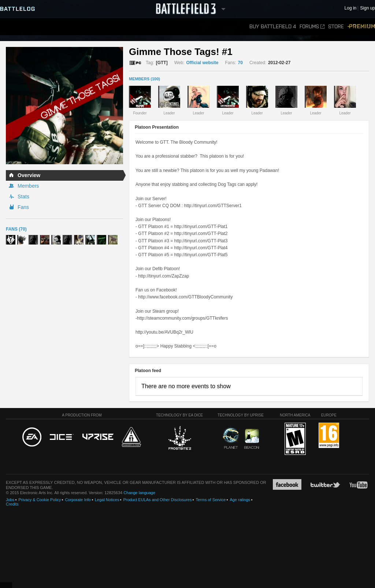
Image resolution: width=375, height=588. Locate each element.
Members (28, 186)
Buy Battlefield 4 (273, 27)
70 (240, 63)
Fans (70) (16, 229)
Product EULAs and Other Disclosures (157, 500)
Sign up (367, 8)
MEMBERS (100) (144, 79)
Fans (23, 207)
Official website (202, 63)
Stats (23, 196)
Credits (12, 504)
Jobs (10, 500)
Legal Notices (107, 500)
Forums (312, 27)
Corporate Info (78, 500)
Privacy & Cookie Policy (40, 500)
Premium (361, 27)
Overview (29, 175)
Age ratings (240, 500)
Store (336, 27)
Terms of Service (211, 500)
